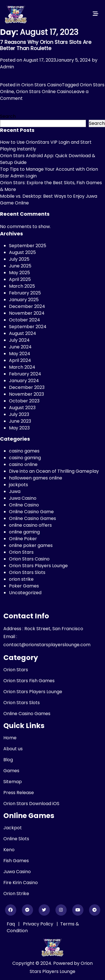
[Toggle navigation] (95, 14)
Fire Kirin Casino (21, 883)
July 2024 (19, 340)
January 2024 (24, 381)
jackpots (18, 485)
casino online (23, 464)
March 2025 (22, 286)
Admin (7, 67)
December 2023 (27, 387)
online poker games (31, 545)
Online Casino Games (32, 518)
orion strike (21, 579)
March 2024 (22, 367)
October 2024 (25, 320)
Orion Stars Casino (42, 85)
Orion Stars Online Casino (44, 92)
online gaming (24, 532)
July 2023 (19, 414)
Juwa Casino (23, 498)
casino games (24, 451)
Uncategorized (25, 593)
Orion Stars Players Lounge (38, 566)
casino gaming (25, 458)
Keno (9, 850)
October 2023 (24, 401)
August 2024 (23, 333)
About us (13, 749)
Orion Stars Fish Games (29, 681)
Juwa (15, 491)
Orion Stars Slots (27, 572)
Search (8, 116)
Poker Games (24, 586)
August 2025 (22, 252)
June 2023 (20, 421)
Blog (8, 760)
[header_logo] (16, 14)
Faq (11, 924)
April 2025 (20, 279)
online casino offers (30, 525)
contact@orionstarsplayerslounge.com (47, 645)
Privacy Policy (39, 924)
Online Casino (24, 505)
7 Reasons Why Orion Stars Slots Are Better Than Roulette (46, 45)
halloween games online (36, 478)
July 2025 (19, 259)
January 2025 (24, 300)
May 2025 (19, 273)
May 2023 (19, 428)
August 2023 (22, 408)
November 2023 (26, 394)
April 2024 (20, 360)
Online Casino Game (31, 512)
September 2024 (28, 327)
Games (11, 771)
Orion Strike (16, 894)
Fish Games (16, 861)
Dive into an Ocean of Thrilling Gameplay (54, 471)
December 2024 (27, 306)
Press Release (19, 793)
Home (10, 738)
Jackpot (13, 828)
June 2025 (20, 266)
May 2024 (20, 354)
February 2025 (25, 293)
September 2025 (28, 246)
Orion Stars (21, 552)
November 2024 (27, 313)
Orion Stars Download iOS (31, 804)
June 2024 (20, 347)
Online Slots (16, 839)
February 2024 (25, 374)
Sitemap (13, 782)
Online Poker (23, 539)
